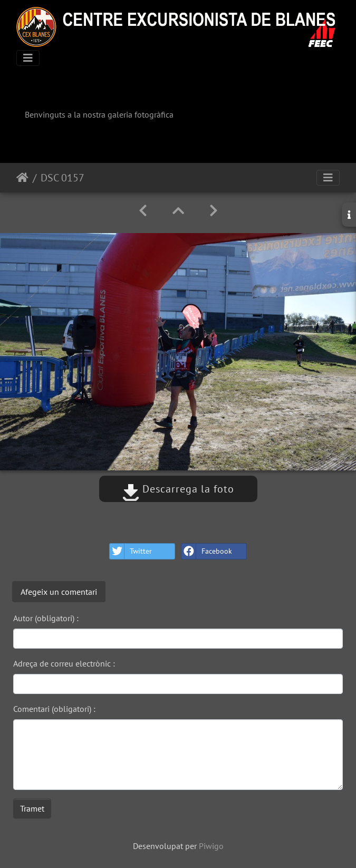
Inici (22, 178)
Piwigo (211, 846)
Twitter (131, 551)
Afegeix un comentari (59, 592)
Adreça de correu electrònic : (64, 663)
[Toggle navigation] (28, 58)
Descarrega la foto (178, 489)
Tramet (32, 808)
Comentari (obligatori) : (54, 709)
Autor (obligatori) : (46, 618)
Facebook (207, 551)
